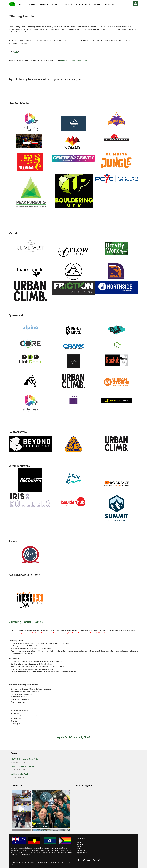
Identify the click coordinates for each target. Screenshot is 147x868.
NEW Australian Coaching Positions (25, 766)
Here (16, 52)
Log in (136, 4)
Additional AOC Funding (21, 774)
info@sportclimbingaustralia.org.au (73, 60)
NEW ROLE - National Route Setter (25, 759)
